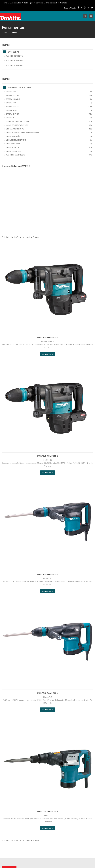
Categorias (11, 52)
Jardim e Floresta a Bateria (48, 121)
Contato (64, 3)
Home (5, 3)
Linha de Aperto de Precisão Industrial (48, 133)
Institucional (52, 3)
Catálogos (28, 3)
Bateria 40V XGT (48, 114)
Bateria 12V (48, 92)
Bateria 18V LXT (48, 107)
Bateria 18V (48, 103)
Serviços (39, 3)
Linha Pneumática (48, 151)
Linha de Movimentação (48, 140)
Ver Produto (47, 354)
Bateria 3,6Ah (48, 110)
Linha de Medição (48, 136)
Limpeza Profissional (48, 129)
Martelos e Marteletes (48, 155)
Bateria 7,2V (48, 118)
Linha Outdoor (48, 148)
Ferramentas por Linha (17, 88)
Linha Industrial (48, 144)
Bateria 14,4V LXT (48, 99)
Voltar (14, 33)
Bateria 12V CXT (48, 95)
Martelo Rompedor (14, 56)
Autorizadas (16, 3)
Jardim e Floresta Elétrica (48, 125)
